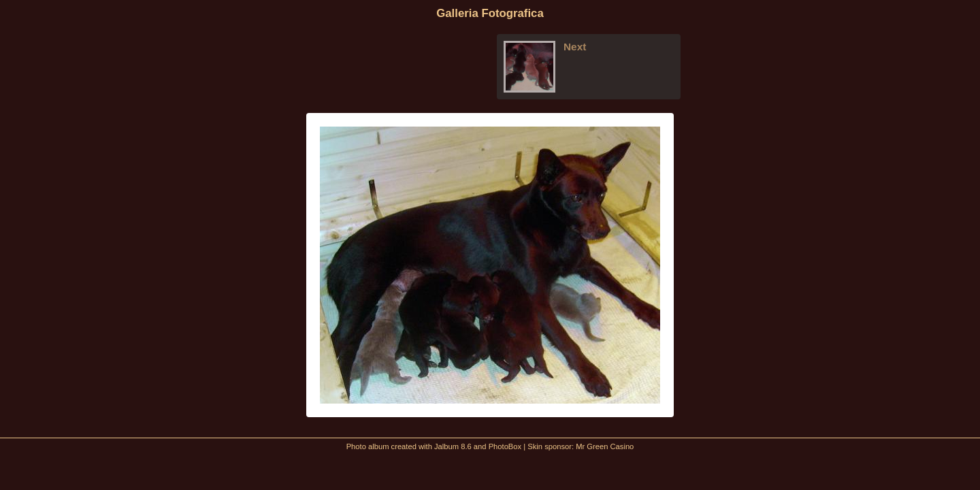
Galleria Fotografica (490, 13)
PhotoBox (505, 446)
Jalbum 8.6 (453, 446)
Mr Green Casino (605, 446)
